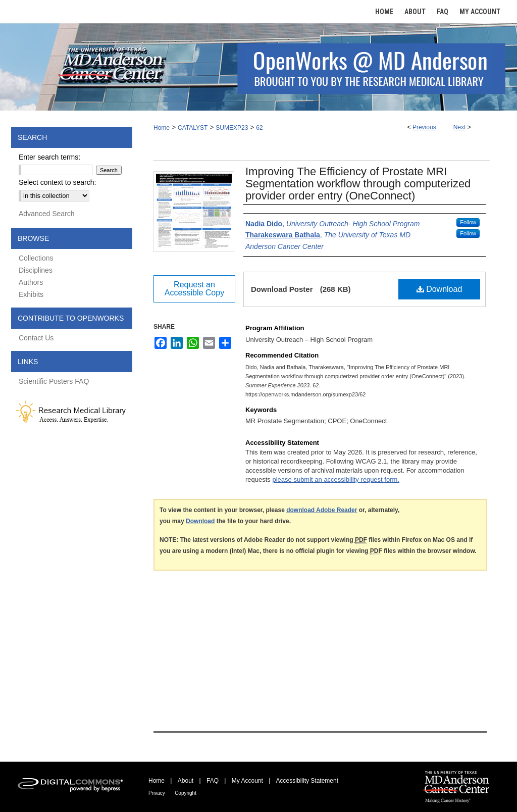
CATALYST (193, 128)
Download (440, 289)
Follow (468, 222)
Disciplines (36, 270)
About (186, 781)
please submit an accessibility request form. (335, 479)
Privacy (157, 793)
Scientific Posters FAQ (54, 381)
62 (259, 128)
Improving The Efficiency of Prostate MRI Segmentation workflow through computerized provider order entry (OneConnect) (358, 184)
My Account (247, 781)
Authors (31, 282)
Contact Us (36, 338)
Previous (424, 127)
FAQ (213, 781)
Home (162, 128)
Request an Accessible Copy (194, 289)
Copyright (186, 793)
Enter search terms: (49, 157)
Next (460, 127)
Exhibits (31, 294)
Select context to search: (57, 182)
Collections (36, 258)
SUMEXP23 (232, 128)
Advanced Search (47, 214)
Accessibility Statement (307, 781)
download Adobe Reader (322, 510)
